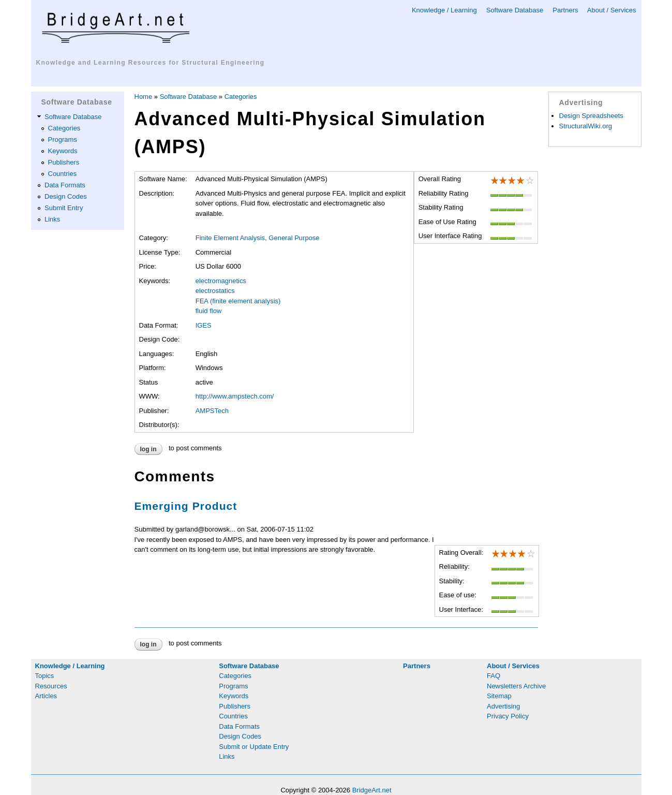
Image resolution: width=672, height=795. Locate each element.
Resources (51, 686)
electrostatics (215, 291)
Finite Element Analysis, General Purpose (258, 238)
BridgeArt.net (372, 790)
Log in (148, 449)
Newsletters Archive (516, 686)
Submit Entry (64, 208)
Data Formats (65, 185)
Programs (63, 139)
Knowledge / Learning (444, 10)
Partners (565, 10)
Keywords (63, 151)
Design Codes (66, 196)
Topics (45, 676)
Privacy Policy (508, 716)
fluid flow (209, 311)
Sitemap (499, 696)
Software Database (515, 10)
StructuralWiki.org (586, 126)
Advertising (503, 706)
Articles (46, 696)
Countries (63, 174)
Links (52, 219)
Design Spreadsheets (591, 116)
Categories (64, 128)
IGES (204, 325)
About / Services (612, 10)
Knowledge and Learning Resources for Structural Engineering (151, 63)
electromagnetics (221, 281)
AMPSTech (212, 411)
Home (144, 97)
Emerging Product (186, 506)
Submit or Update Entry (254, 747)
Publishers (64, 162)
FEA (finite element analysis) (238, 301)
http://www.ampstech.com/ (235, 396)
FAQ (494, 676)
